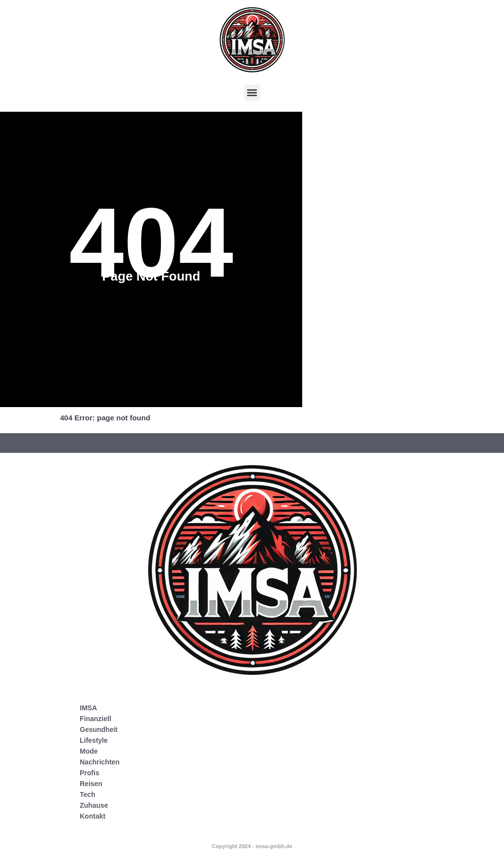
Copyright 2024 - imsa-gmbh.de (252, 846)
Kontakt (93, 816)
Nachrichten (100, 762)
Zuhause (94, 805)
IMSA (88, 708)
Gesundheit (99, 729)
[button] (252, 93)
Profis (90, 773)
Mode (89, 751)
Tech (88, 794)
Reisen (91, 784)
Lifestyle (94, 740)
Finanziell (95, 719)
